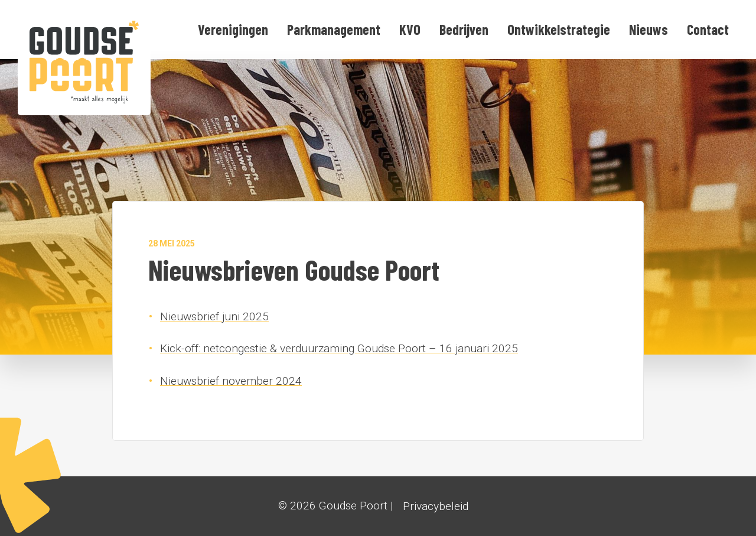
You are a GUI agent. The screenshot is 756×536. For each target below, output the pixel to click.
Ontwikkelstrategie (559, 29)
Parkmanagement (334, 29)
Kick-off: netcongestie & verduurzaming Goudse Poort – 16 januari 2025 (339, 348)
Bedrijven (464, 29)
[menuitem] (233, 30)
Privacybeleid (436, 506)
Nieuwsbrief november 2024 (231, 381)
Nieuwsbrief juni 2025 (214, 316)
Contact (708, 29)
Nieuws (649, 29)
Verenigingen (233, 29)
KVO (410, 29)
